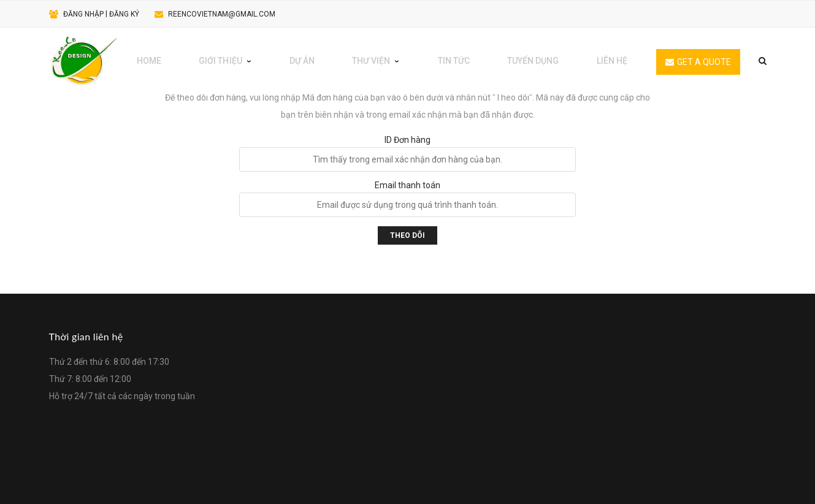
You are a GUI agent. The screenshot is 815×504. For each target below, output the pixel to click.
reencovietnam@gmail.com (222, 14)
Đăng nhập (83, 14)
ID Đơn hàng (407, 140)
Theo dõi (407, 235)
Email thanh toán (407, 185)
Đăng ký (124, 14)
